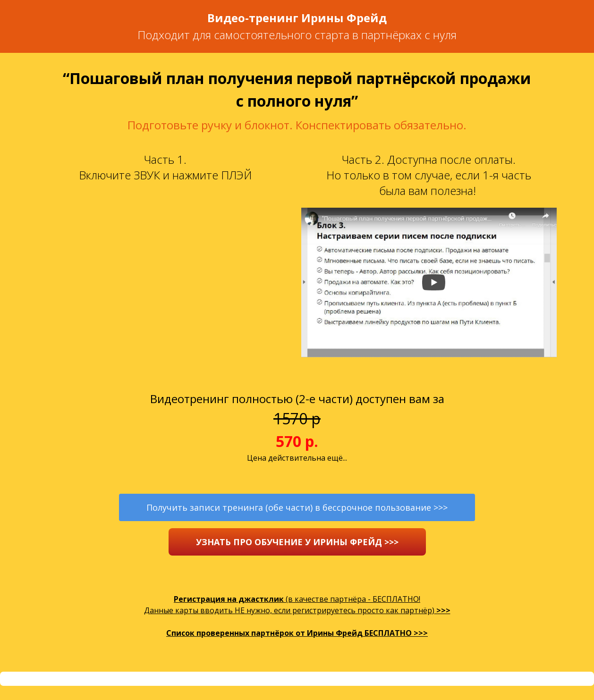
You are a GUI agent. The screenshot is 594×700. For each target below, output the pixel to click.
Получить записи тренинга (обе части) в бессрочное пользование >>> (297, 507)
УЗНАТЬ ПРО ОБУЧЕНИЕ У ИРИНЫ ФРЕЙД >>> (297, 542)
